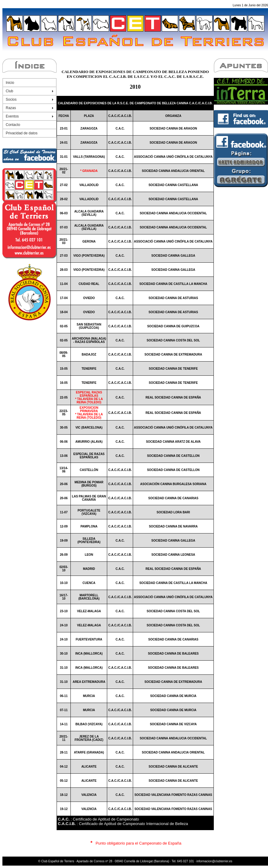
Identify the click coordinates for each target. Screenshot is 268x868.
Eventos (12, 116)
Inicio (10, 83)
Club (9, 91)
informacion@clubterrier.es (214, 861)
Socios (11, 99)
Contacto (13, 125)
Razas (11, 108)
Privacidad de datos (22, 133)
